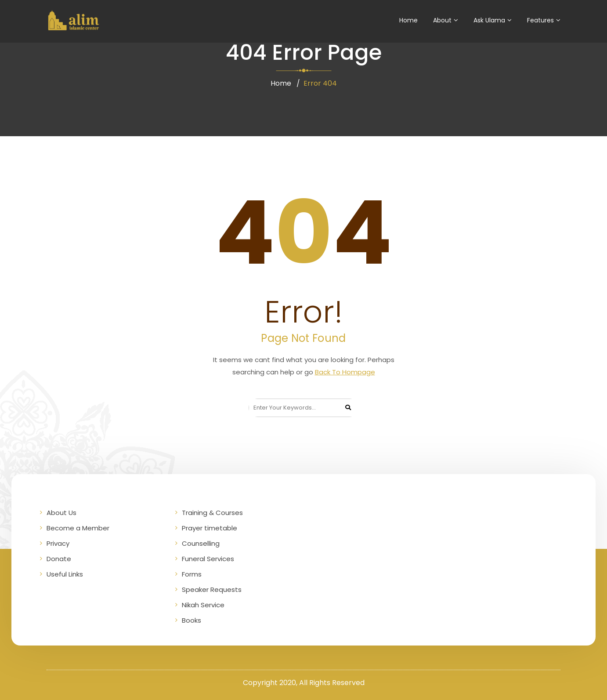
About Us (61, 513)
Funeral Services (208, 559)
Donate (59, 559)
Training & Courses (212, 513)
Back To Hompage (345, 372)
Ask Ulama (489, 20)
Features (540, 20)
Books (191, 620)
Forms (192, 574)
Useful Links (65, 574)
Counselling (201, 543)
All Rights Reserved (332, 683)
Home (408, 20)
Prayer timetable (210, 528)
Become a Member (78, 528)
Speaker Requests (212, 589)
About (442, 20)
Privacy (58, 543)
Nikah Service (203, 605)
